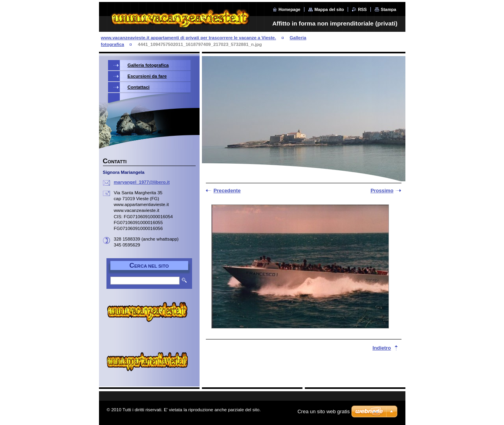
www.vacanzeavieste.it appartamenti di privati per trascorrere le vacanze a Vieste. (189, 38)
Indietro (382, 348)
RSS (362, 9)
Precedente (227, 191)
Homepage (290, 9)
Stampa (388, 9)
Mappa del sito (329, 9)
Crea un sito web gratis (323, 411)
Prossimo (382, 191)
